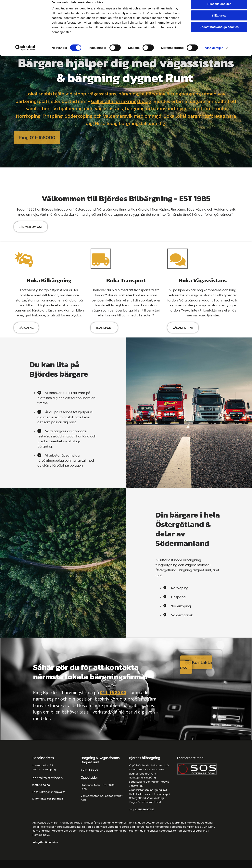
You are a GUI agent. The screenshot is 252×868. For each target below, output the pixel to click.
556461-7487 (146, 809)
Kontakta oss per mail (49, 799)
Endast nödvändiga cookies (219, 33)
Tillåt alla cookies (219, 10)
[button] (37, 137)
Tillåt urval (219, 21)
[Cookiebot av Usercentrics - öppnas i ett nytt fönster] (25, 54)
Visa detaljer (214, 54)
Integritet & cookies (45, 842)
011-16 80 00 (113, 692)
